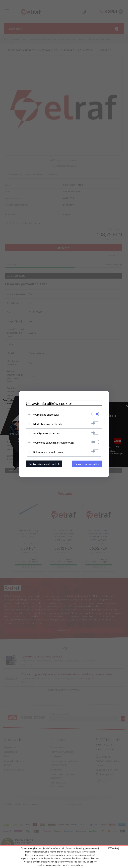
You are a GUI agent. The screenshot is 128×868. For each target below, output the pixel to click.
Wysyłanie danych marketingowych (53, 442)
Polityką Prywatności (84, 852)
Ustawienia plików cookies (49, 403)
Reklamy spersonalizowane (49, 452)
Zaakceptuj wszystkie (87, 464)
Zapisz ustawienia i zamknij (44, 464)
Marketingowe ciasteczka (48, 424)
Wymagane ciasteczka (46, 414)
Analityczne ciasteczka (46, 433)
